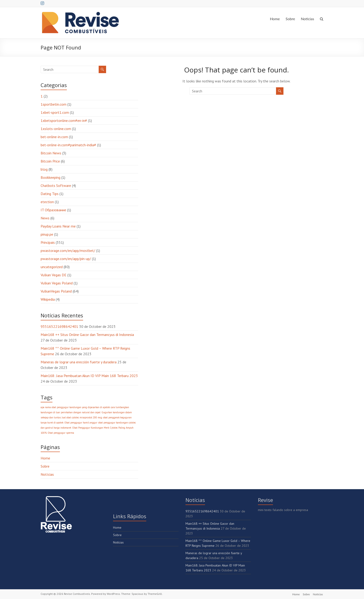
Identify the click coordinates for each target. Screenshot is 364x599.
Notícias (307, 19)
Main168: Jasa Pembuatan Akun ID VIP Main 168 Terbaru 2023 (89, 376)
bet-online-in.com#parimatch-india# (68, 145)
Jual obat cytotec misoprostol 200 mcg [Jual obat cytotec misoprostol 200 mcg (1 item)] (82, 417)
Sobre (290, 19)
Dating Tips (50, 194)
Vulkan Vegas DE (54, 275)
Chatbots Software (56, 186)
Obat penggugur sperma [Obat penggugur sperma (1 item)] (61, 433)
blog (44, 169)
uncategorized (52, 267)
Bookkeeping (50, 177)
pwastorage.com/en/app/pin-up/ (66, 259)
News (45, 218)
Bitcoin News (51, 153)
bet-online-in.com (54, 137)
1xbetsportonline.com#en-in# (64, 120)
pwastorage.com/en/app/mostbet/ (68, 251)
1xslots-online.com (56, 129)
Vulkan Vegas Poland (57, 283)
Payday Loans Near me (58, 226)
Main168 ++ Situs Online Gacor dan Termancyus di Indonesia (87, 335)
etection (47, 202)
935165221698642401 (59, 326)
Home (275, 19)
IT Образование (53, 210)
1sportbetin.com (54, 104)
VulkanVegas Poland (56, 291)
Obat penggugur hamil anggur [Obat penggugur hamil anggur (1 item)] (81, 423)
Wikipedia (48, 299)
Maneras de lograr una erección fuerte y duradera (79, 362)
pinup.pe (47, 234)
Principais (48, 242)
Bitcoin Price (50, 161)
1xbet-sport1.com (55, 112)
